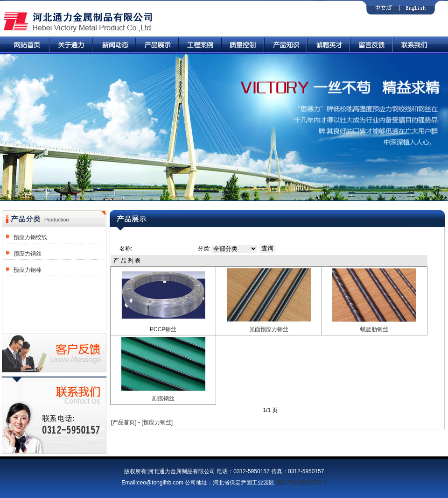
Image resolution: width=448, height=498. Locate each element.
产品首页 (124, 422)
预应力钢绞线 (30, 237)
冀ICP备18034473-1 (301, 483)
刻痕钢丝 (163, 398)
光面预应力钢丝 (269, 329)
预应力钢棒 (28, 270)
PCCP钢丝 (163, 329)
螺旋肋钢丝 (374, 329)
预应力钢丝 (28, 254)
